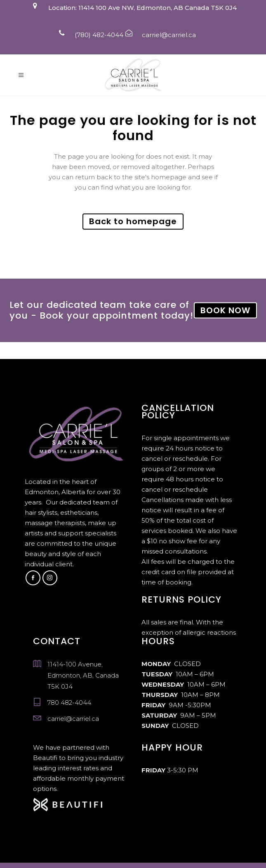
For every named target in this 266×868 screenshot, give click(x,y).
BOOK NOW (225, 310)
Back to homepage (133, 221)
